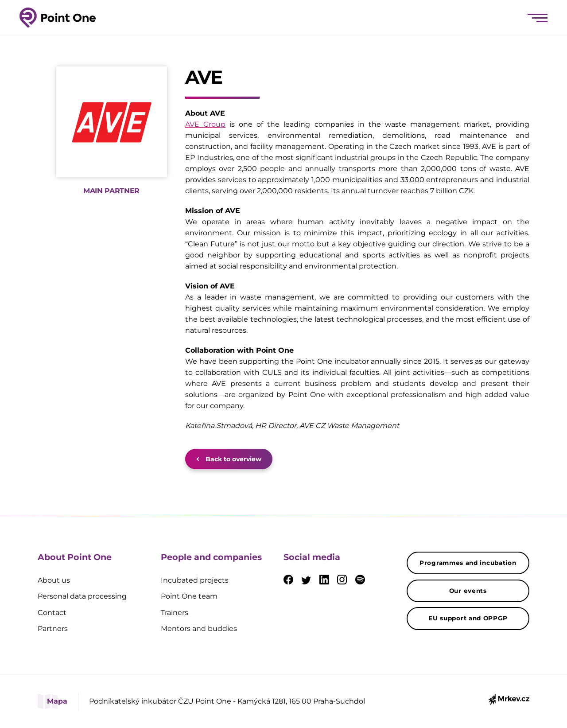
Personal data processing (82, 596)
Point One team (189, 596)
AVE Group (205, 124)
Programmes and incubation (468, 563)
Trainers (175, 613)
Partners (53, 629)
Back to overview (229, 459)
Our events (468, 591)
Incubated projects (195, 580)
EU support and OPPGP (468, 618)
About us (54, 580)
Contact (52, 613)
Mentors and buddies (199, 629)
